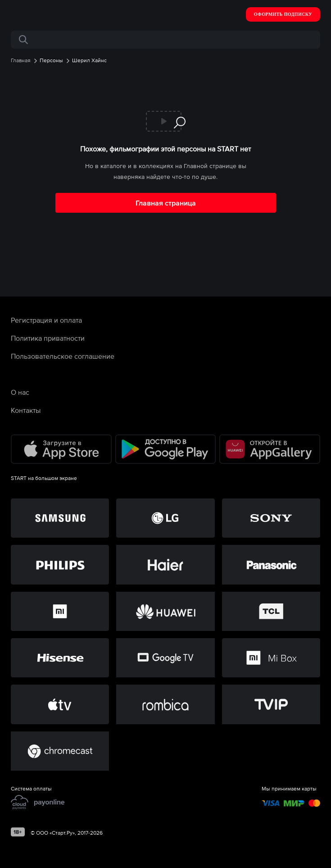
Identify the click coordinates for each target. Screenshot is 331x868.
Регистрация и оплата (46, 320)
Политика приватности (48, 338)
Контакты (26, 410)
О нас (20, 392)
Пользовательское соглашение (63, 356)
